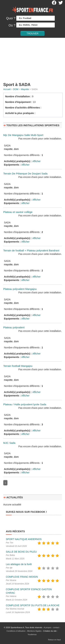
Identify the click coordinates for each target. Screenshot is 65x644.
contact (56, 627)
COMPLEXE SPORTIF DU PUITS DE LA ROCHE (33, 605)
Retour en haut (54, 640)
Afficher (36, 161)
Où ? (12, 25)
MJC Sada (9, 443)
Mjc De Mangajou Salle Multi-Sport (23, 135)
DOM (16, 89)
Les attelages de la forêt (19, 564)
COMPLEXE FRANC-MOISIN (22, 577)
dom (16, 149)
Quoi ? (11, 18)
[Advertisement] (32, 59)
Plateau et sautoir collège (18, 212)
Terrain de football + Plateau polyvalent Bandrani (31, 250)
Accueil (7, 89)
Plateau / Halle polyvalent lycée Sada (25, 404)
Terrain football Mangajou (18, 366)
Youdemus (32, 634)
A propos (48, 627)
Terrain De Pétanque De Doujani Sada (25, 173)
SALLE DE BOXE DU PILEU (21, 552)
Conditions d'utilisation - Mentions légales (24, 631)
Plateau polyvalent (14, 327)
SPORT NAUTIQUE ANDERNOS (24, 539)
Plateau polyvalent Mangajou (20, 289)
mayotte (8, 149)
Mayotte (25, 89)
